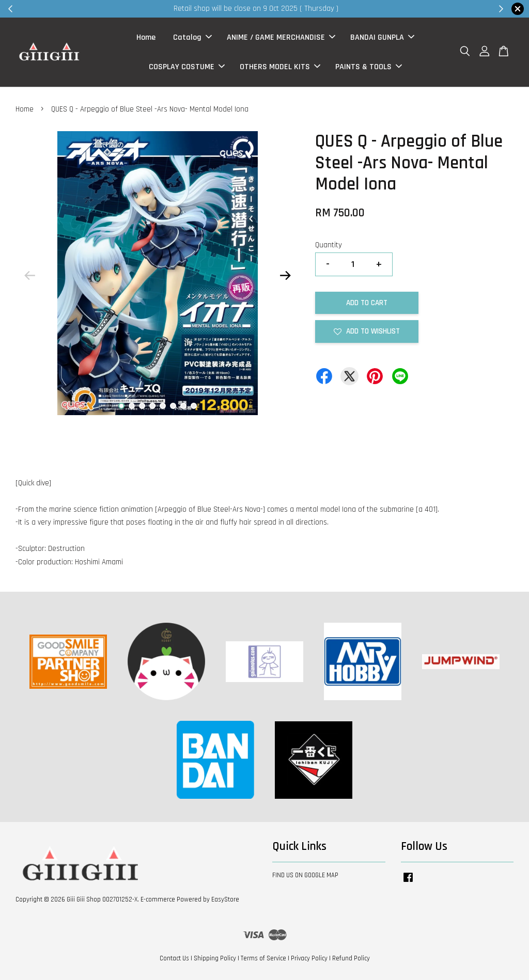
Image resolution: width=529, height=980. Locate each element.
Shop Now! (391, 9)
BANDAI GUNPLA (382, 37)
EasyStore (225, 899)
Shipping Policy (215, 958)
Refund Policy (351, 958)
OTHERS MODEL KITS (280, 67)
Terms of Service (263, 958)
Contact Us (174, 958)
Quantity (329, 245)
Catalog (192, 37)
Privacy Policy (309, 958)
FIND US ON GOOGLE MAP (305, 875)
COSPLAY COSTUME (187, 67)
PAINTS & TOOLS (369, 67)
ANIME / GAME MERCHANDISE (281, 37)
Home (146, 37)
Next (286, 276)
